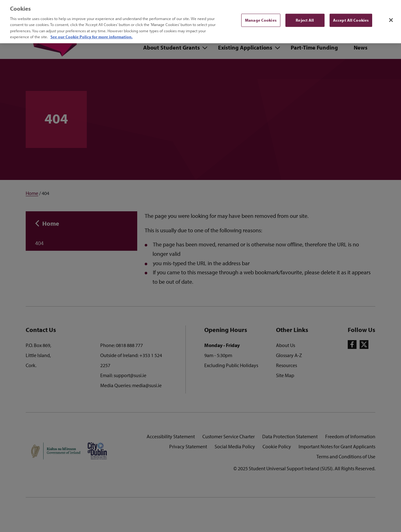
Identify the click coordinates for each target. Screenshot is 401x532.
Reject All (305, 16)
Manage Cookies (261, 16)
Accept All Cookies (351, 16)
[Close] (391, 17)
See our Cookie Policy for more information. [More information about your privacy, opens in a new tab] (91, 33)
